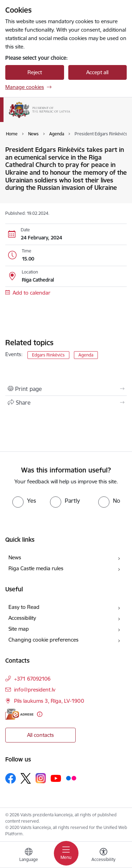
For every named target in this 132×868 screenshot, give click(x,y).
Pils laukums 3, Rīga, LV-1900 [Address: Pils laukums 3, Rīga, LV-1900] (49, 701)
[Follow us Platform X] (26, 778)
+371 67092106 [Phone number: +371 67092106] (32, 679)
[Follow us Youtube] (56, 778)
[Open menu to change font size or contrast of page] (103, 856)
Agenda (86, 355)
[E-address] (19, 714)
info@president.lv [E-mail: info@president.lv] (35, 690)
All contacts (40, 735)
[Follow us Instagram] (41, 778)
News (15, 557)
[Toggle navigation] (66, 853)
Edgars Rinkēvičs (48, 355)
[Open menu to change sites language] (29, 856)
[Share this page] (66, 403)
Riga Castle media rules (36, 568)
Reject (35, 72)
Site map (19, 629)
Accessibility (22, 618)
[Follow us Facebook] (11, 778)
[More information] (40, 714)
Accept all (97, 72)
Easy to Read (24, 607)
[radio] (24, 501)
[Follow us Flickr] (71, 778)
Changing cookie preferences (43, 640)
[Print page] (66, 389)
